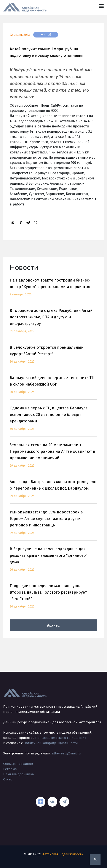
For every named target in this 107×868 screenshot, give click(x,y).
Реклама (10, 769)
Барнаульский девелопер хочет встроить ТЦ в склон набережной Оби (53, 387)
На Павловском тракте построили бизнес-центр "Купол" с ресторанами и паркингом (53, 290)
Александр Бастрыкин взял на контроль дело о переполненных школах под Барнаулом (53, 491)
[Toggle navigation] (101, 6)
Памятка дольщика (19, 774)
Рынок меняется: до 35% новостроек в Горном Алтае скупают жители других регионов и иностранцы (53, 525)
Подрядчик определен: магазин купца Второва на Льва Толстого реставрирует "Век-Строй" (53, 599)
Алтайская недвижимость (63, 854)
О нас (8, 779)
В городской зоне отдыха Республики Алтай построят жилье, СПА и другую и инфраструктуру (53, 323)
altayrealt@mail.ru (66, 753)
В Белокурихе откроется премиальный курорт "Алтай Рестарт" (53, 357)
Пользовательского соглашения (61, 738)
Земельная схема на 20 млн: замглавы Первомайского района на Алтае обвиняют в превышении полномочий (53, 458)
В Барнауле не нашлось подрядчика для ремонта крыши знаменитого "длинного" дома (53, 562)
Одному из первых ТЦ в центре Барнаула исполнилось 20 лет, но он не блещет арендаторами (53, 421)
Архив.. (53, 625)
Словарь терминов (18, 764)
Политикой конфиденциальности (51, 743)
